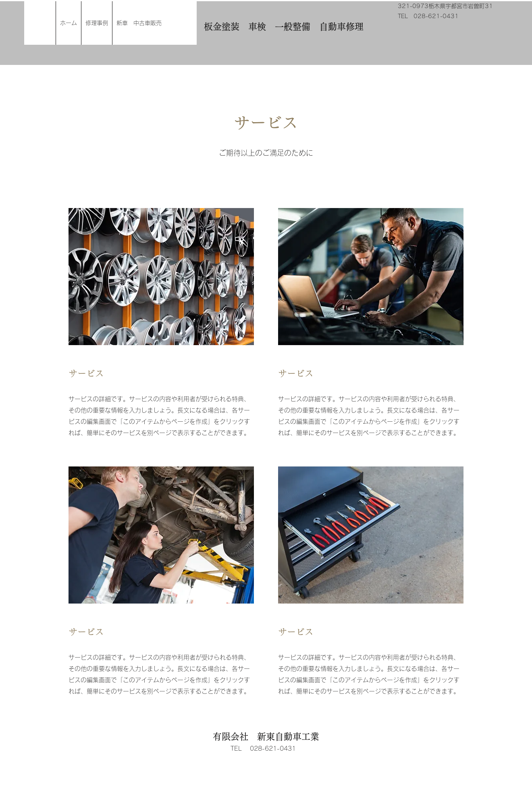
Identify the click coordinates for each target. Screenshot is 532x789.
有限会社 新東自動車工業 (266, 737)
